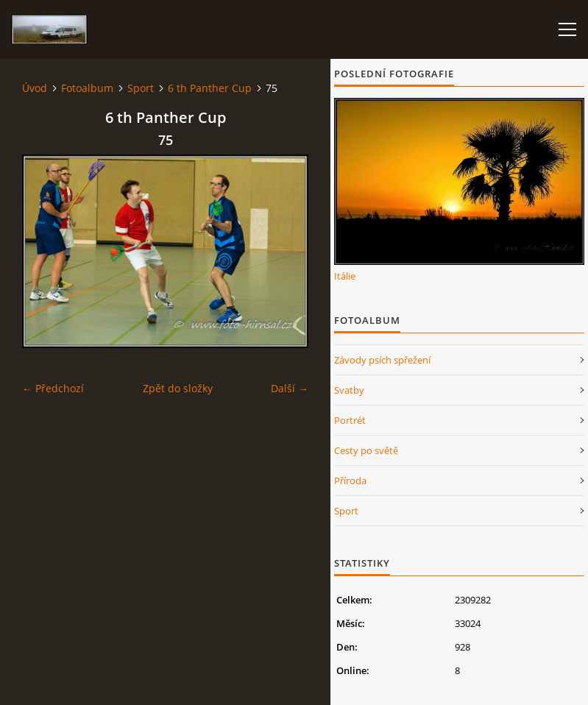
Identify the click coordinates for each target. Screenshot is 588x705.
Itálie (345, 276)
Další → (290, 388)
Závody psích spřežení (382, 360)
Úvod (35, 88)
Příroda (350, 481)
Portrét (350, 420)
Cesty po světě (366, 450)
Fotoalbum (87, 88)
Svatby (349, 390)
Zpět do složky (178, 388)
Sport (141, 88)
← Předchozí (53, 388)
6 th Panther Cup (210, 88)
